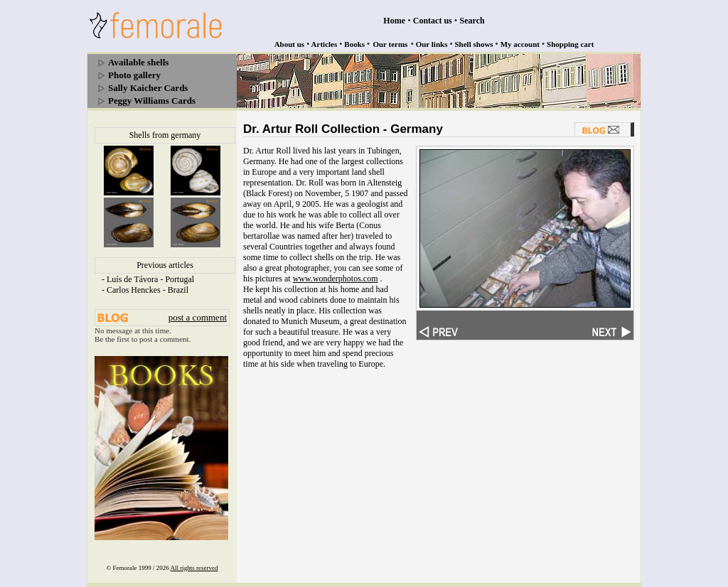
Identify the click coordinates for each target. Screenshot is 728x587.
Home (394, 21)
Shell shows (474, 44)
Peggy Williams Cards (152, 101)
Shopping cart (570, 44)
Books (354, 44)
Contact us (433, 21)
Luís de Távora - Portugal (150, 279)
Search (472, 21)
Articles (325, 44)
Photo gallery (134, 75)
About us (290, 44)
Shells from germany (165, 135)
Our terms (390, 44)
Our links (432, 44)
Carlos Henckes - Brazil (148, 290)
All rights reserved (194, 568)
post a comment (198, 317)
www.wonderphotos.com (336, 279)
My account (520, 44)
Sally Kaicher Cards (148, 88)
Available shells (138, 62)
